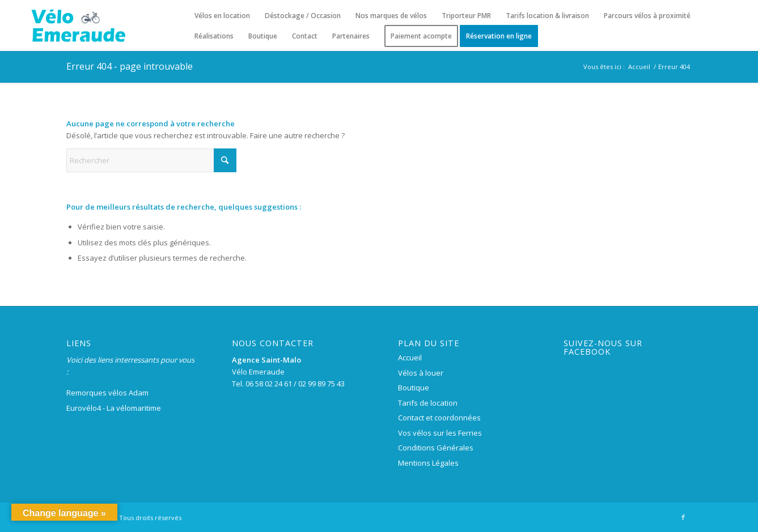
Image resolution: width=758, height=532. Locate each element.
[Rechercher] (151, 160)
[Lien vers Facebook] (683, 517)
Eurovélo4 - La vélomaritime (114, 408)
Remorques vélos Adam (107, 393)
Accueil (410, 357)
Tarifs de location (428, 403)
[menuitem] (222, 16)
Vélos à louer (421, 373)
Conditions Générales (436, 448)
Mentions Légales (428, 463)
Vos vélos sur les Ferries (440, 433)
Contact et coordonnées (439, 418)
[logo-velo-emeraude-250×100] (78, 25)
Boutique (414, 388)
